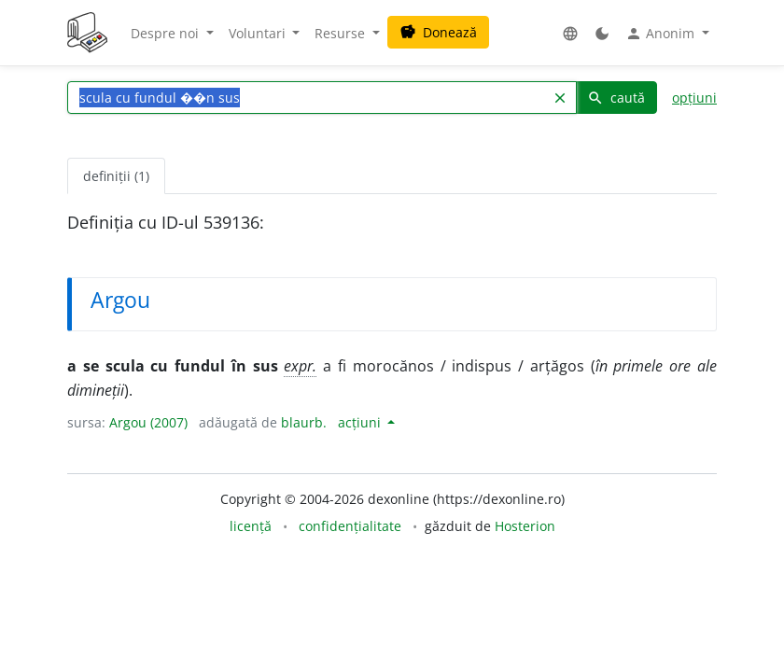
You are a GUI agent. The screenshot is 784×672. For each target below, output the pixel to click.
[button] (570, 33)
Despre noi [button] (167, 33)
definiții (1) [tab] (116, 176)
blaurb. (304, 422)
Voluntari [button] (259, 33)
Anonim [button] (662, 34)
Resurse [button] (342, 33)
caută (616, 98)
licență (251, 526)
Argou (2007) (148, 422)
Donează (438, 32)
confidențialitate (350, 526)
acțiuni (361, 422)
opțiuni (694, 98)
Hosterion (525, 526)
